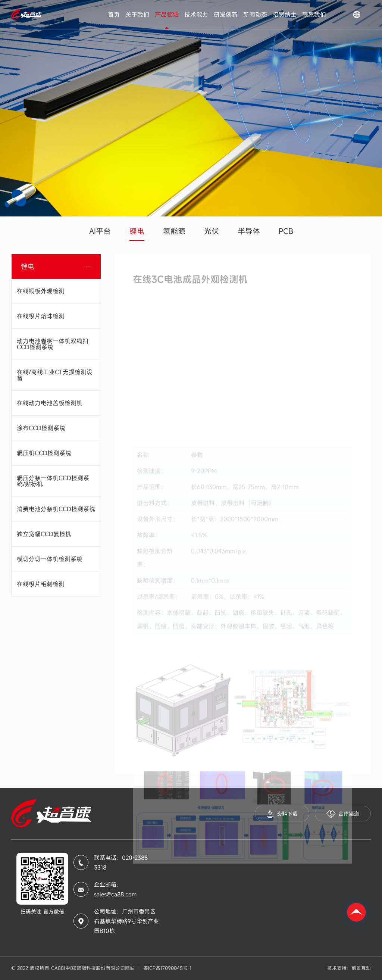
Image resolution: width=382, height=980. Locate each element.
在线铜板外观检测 (41, 291)
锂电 (137, 231)
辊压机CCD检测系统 (44, 453)
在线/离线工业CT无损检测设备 (55, 375)
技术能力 (196, 15)
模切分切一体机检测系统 (50, 559)
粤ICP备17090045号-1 (167, 968)
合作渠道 (343, 814)
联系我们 (314, 15)
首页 (114, 15)
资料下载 (282, 814)
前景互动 (361, 968)
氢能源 (174, 231)
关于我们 (137, 15)
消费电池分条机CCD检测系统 (56, 509)
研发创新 (226, 15)
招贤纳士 (285, 15)
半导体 (249, 231)
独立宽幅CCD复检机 (44, 534)
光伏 (212, 231)
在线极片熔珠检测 (41, 316)
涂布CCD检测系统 (41, 428)
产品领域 (167, 15)
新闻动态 (255, 15)
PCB (286, 231)
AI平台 (100, 231)
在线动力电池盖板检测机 (50, 403)
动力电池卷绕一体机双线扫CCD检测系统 (53, 344)
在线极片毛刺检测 (41, 584)
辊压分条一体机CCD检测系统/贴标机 (53, 481)
